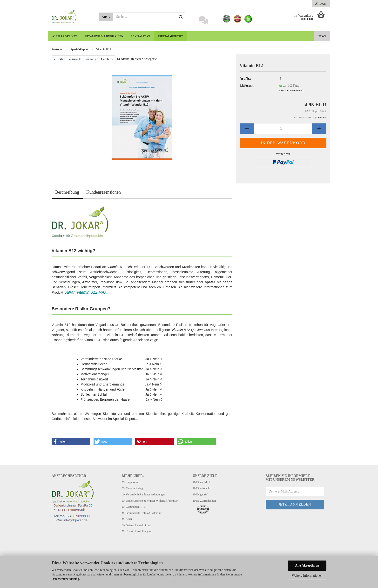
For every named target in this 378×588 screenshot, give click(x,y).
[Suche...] (106, 17)
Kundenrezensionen (104, 192)
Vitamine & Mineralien (104, 36)
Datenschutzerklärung (65, 579)
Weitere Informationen (307, 576)
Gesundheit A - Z (136, 507)
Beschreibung (67, 192)
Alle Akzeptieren (307, 565)
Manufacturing (134, 488)
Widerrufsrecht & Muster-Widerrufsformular (152, 501)
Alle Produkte (65, 36)
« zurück (75, 59)
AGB (129, 519)
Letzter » (107, 59)
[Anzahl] (283, 129)
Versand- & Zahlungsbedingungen (146, 494)
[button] (247, 129)
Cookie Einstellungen (138, 531)
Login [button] (321, 4)
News (322, 36)
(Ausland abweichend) (291, 90)
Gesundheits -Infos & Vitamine (144, 513)
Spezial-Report (170, 36)
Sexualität (141, 36)
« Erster (59, 59)
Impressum (132, 482)
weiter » (91, 59)
